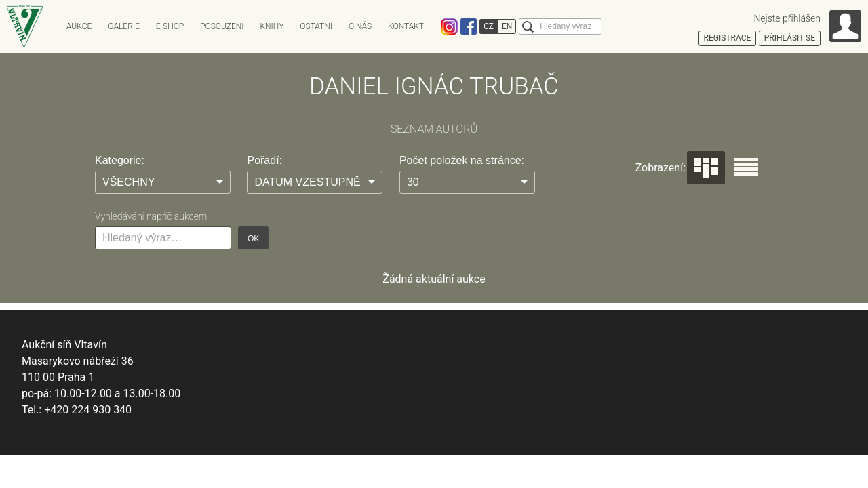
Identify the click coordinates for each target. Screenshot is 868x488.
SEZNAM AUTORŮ (434, 129)
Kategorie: (120, 160)
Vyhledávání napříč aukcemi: (153, 216)
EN (507, 26)
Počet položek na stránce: (462, 160)
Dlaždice (706, 168)
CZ (489, 26)
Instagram (450, 26)
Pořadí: (264, 160)
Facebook (469, 26)
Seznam (746, 167)
